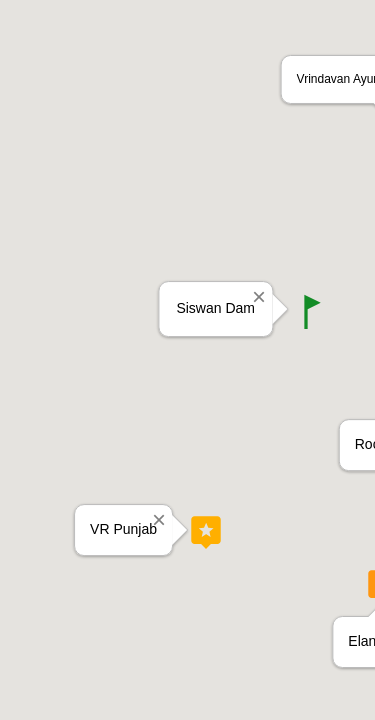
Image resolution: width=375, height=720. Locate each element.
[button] (312, 311)
